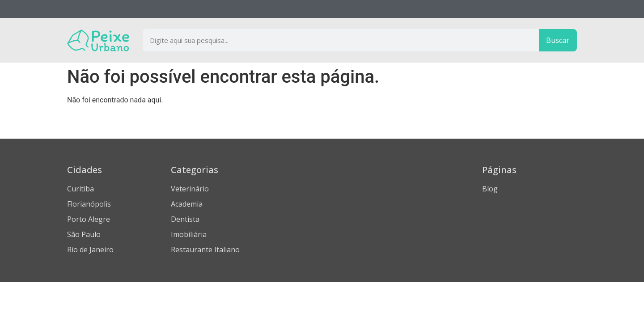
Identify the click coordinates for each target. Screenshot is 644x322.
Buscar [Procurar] (558, 40)
